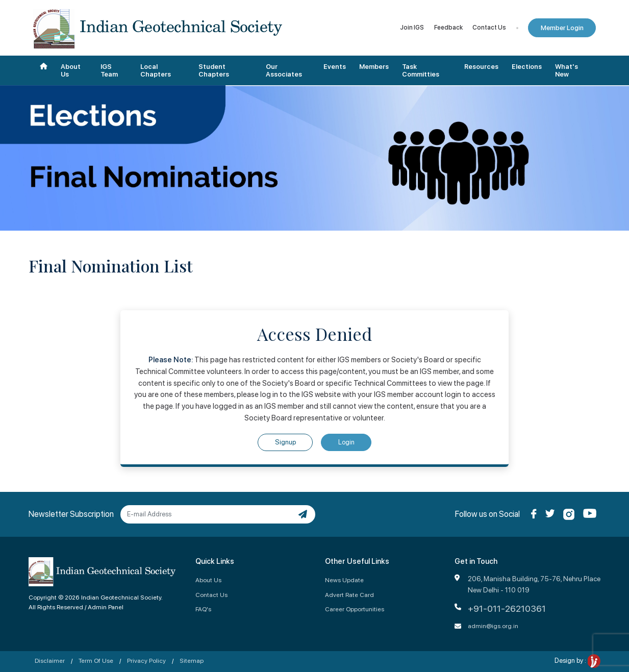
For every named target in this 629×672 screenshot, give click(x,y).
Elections (527, 67)
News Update (344, 580)
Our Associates (284, 71)
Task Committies (421, 71)
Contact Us (489, 28)
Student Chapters (214, 71)
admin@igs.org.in (493, 626)
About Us (71, 71)
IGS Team (109, 71)
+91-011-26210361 (507, 608)
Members (374, 67)
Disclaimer (50, 661)
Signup (285, 442)
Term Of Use (96, 661)
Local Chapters (156, 71)
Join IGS (412, 28)
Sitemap (192, 661)
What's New (567, 71)
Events (335, 67)
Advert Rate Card (349, 595)
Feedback (448, 28)
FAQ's (203, 609)
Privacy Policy (146, 661)
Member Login (562, 28)
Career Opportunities (355, 609)
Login (346, 442)
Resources (481, 67)
